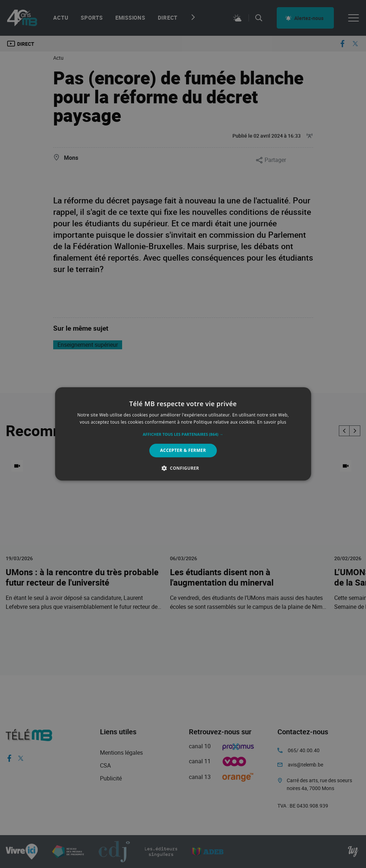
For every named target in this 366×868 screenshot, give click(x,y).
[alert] (183, 434)
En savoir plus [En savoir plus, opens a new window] (272, 422)
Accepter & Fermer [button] (183, 450)
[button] (183, 434)
